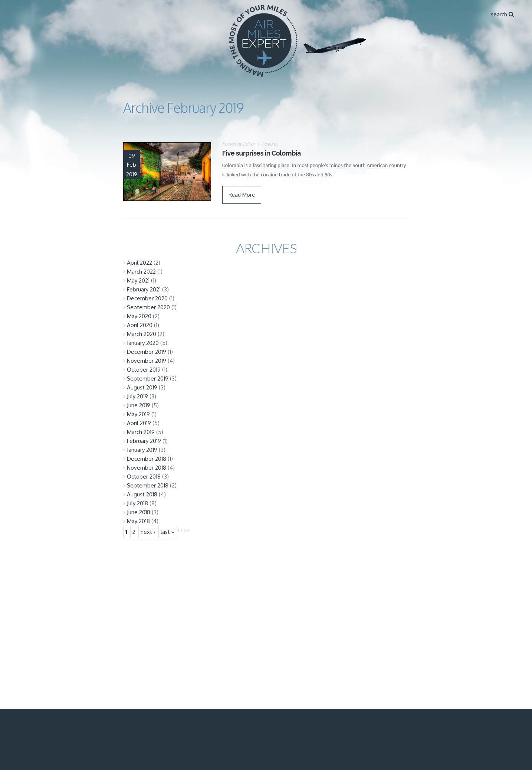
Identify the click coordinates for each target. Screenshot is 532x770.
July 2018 (137, 503)
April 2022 (139, 263)
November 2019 (147, 361)
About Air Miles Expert (380, 9)
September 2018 (148, 485)
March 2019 (141, 432)
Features (270, 144)
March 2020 (142, 334)
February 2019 (144, 441)
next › (148, 532)
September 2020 (148, 307)
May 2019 (138, 414)
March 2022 (141, 272)
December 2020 (147, 298)
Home (331, 9)
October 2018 (144, 477)
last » (167, 532)
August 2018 (142, 494)
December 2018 (147, 459)
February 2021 (144, 289)
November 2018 (147, 468)
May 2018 (138, 521)
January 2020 (143, 343)
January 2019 (142, 450)
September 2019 (148, 379)
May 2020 (139, 316)
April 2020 (140, 325)
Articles (434, 9)
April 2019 (139, 423)
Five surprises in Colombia (262, 153)
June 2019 (139, 405)
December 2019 (147, 352)
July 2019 (137, 396)
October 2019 (144, 370)
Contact (467, 9)
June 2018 (139, 512)
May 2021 (138, 280)
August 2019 (142, 387)
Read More (242, 195)
